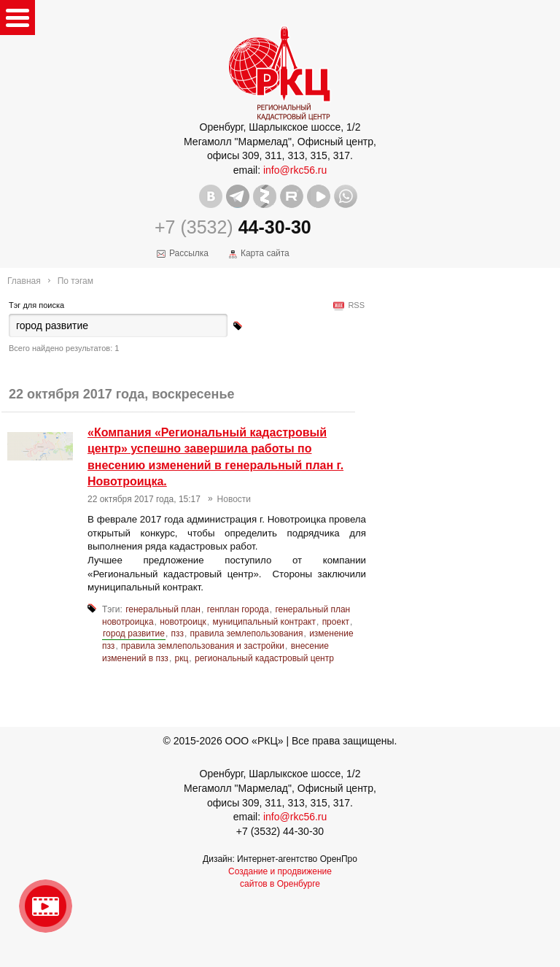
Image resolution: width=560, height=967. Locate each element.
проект (336, 622)
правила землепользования (247, 633)
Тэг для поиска (36, 305)
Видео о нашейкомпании (46, 906)
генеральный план (163, 609)
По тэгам (75, 281)
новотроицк (183, 622)
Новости (234, 499)
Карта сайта (265, 253)
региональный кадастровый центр (264, 658)
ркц (182, 658)
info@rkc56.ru (295, 170)
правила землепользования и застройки (203, 646)
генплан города (238, 609)
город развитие (134, 633)
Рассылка (189, 253)
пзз (178, 633)
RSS (354, 305)
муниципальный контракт (264, 622)
